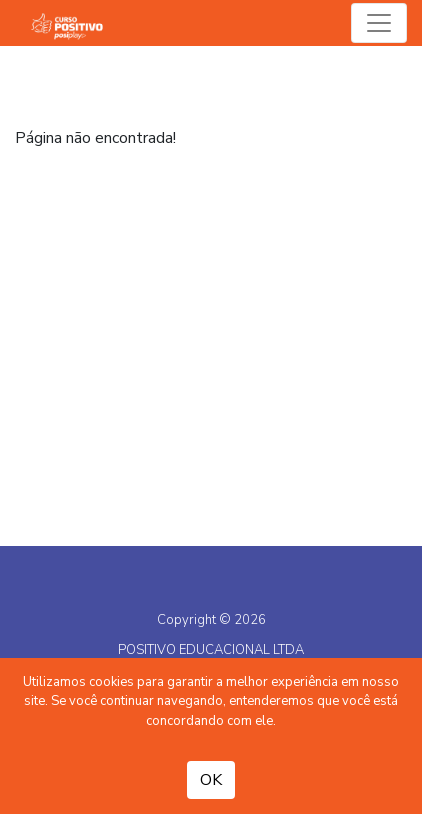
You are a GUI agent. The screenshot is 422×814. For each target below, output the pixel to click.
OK (211, 780)
